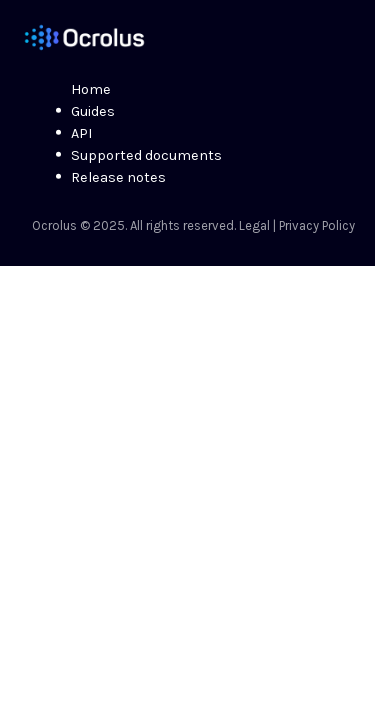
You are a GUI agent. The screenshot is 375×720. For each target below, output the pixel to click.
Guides (93, 111)
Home (91, 89)
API (81, 133)
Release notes (118, 177)
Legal (254, 225)
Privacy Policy (317, 225)
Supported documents (146, 155)
